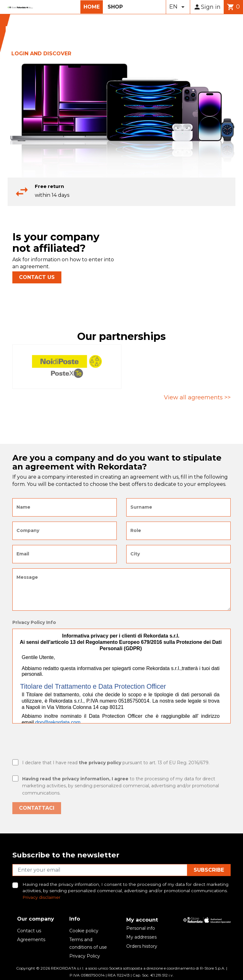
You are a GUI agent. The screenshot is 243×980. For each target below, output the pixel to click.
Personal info (141, 928)
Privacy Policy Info (34, 622)
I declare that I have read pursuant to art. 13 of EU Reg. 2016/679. (116, 763)
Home (92, 7)
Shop (115, 7)
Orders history (142, 946)
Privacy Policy (85, 956)
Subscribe (209, 870)
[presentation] (60, 742)
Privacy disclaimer (41, 897)
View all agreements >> (197, 397)
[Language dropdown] (178, 7)
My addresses (141, 937)
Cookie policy (84, 931)
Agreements (31, 940)
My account (142, 920)
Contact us (29, 931)
